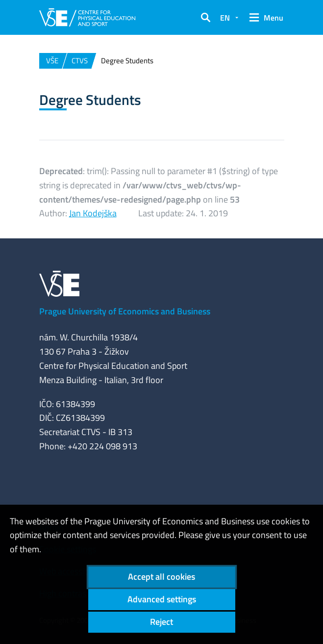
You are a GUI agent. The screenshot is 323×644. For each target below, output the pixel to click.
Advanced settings (162, 599)
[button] (205, 18)
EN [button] (225, 18)
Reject (161, 622)
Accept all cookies (161, 577)
